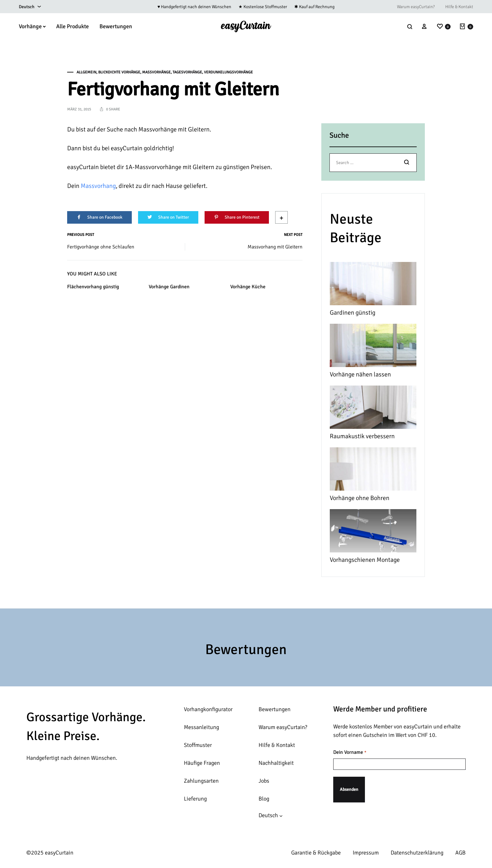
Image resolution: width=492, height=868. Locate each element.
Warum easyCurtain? (416, 7)
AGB (460, 853)
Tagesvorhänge (187, 72)
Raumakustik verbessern (362, 436)
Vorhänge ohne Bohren (360, 498)
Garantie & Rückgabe (316, 853)
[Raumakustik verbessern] (373, 409)
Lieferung (195, 799)
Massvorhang (98, 186)
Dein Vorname (350, 753)
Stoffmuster (198, 745)
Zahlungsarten (201, 781)
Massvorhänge (156, 72)
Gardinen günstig (353, 313)
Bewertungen (116, 26)
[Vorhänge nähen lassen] (373, 347)
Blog (264, 799)
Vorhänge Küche (248, 287)
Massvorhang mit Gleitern (275, 247)
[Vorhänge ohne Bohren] (373, 470)
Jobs (264, 781)
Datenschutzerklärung (417, 853)
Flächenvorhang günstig (93, 287)
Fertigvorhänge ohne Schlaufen (101, 247)
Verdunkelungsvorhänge (228, 72)
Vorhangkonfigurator (208, 709)
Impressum (366, 853)
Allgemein (86, 72)
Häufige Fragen (202, 763)
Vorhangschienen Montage (365, 560)
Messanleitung (201, 727)
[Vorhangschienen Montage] (373, 532)
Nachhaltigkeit (276, 763)
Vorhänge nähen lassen (360, 374)
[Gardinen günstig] (373, 285)
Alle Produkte (72, 26)
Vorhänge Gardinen (169, 287)
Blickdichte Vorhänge (119, 72)
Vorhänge (32, 26)
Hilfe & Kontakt (459, 7)
